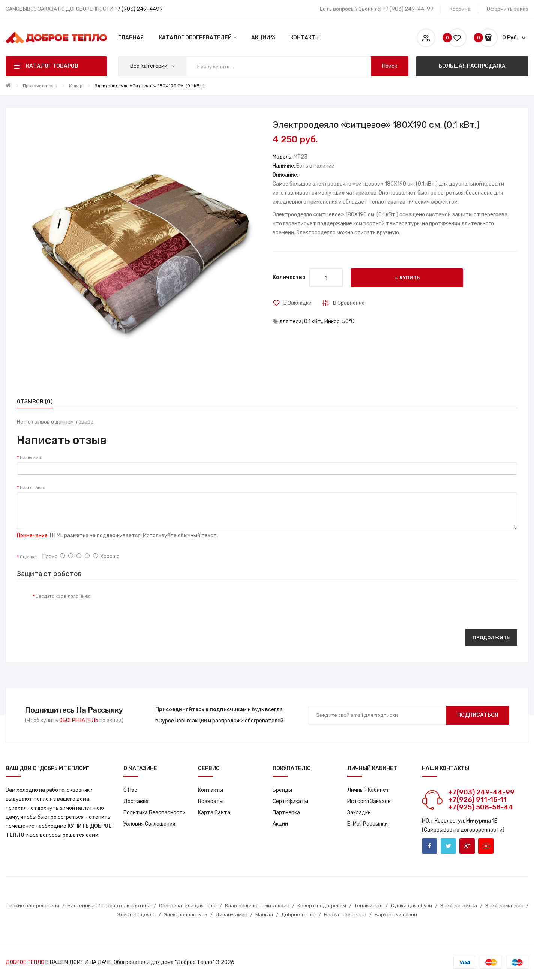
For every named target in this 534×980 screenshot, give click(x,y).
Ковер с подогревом (322, 906)
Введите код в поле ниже (63, 596)
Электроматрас (504, 906)
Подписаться (478, 715)
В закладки (298, 303)
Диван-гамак (231, 915)
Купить (409, 278)
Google (467, 846)
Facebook (430, 846)
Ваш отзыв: (32, 487)
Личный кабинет (368, 790)
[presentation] (159, 604)
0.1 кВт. (313, 321)
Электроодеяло (136, 915)
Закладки (359, 813)
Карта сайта (214, 813)
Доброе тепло (298, 915)
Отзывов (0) (35, 402)
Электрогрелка (459, 906)
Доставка (136, 801)
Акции (280, 824)
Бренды (282, 790)
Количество (289, 277)
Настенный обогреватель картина (109, 906)
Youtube (486, 846)
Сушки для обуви (411, 906)
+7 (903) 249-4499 (139, 9)
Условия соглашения (149, 824)
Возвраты (211, 801)
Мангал (264, 915)
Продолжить (491, 638)
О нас (130, 790)
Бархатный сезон (396, 915)
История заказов (369, 801)
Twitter (448, 846)
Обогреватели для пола (188, 906)
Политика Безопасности (154, 813)
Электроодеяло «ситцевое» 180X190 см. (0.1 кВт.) (150, 86)
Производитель (40, 86)
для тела (291, 321)
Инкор (76, 86)
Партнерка (286, 813)
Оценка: (28, 557)
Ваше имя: (31, 457)
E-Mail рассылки (367, 824)
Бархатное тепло (345, 915)
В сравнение (349, 303)
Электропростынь (186, 915)
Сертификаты (290, 801)
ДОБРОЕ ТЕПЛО (25, 962)
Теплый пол (368, 906)
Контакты (211, 790)
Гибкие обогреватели (33, 906)
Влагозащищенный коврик (257, 906)
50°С (348, 321)
